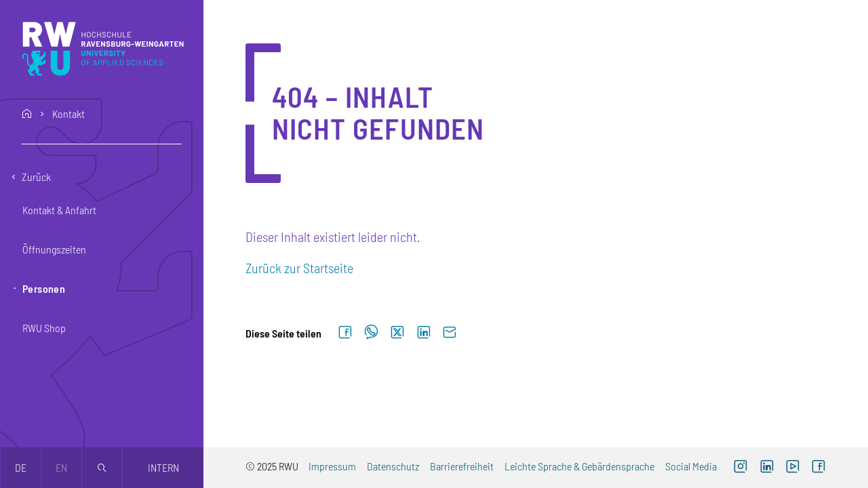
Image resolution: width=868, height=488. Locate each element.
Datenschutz (393, 466)
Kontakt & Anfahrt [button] (59, 210)
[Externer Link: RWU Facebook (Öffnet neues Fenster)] (818, 468)
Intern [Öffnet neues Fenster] (163, 467)
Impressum (332, 466)
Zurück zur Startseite (299, 268)
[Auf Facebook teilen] (345, 333)
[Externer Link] (767, 468)
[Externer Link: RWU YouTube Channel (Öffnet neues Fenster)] (793, 468)
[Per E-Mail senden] (450, 333)
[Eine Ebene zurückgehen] (102, 177)
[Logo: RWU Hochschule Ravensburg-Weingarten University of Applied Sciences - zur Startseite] (103, 49)
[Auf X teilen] (397, 333)
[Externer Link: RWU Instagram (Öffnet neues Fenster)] (741, 468)
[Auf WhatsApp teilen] (371, 333)
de (21, 467)
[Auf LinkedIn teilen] (423, 333)
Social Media (691, 466)
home (27, 114)
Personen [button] (44, 288)
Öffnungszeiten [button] (54, 249)
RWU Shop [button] (44, 328)
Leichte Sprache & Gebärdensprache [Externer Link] (579, 466)
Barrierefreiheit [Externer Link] (462, 466)
